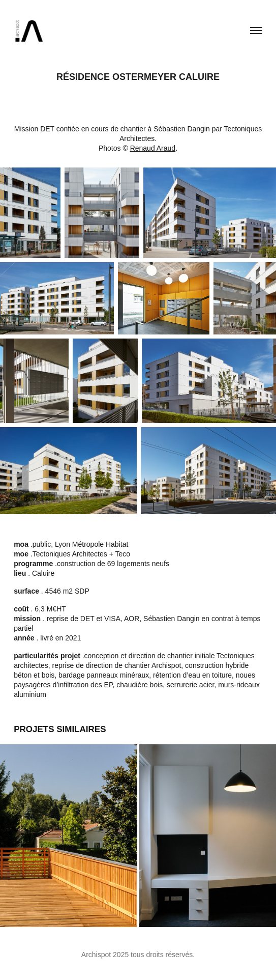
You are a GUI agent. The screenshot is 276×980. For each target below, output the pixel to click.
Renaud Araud (153, 148)
